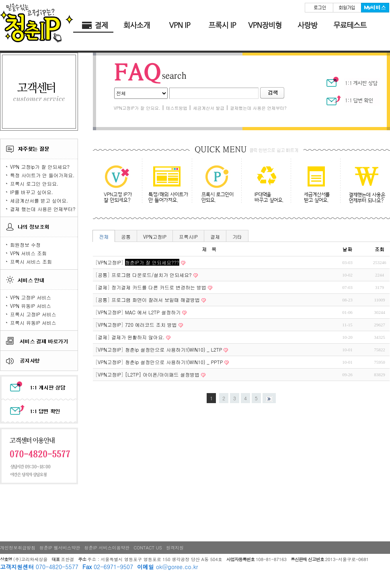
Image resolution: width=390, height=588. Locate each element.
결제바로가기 (94, 25)
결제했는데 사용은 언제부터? (258, 108)
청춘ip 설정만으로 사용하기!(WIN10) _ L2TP (173, 349)
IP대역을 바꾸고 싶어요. (263, 183)
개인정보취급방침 (18, 548)
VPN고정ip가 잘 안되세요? (117, 183)
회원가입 (347, 8)
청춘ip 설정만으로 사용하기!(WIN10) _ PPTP (174, 362)
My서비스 (375, 8)
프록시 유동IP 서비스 (33, 323)
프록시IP (188, 237)
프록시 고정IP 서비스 (33, 314)
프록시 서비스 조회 (31, 261)
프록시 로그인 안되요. (34, 183)
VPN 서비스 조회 (28, 253)
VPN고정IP (155, 237)
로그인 (319, 8)
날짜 (347, 249)
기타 (237, 237)
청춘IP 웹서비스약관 (60, 548)
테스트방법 (177, 108)
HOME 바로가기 (37, 22)
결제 (215, 237)
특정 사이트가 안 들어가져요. (42, 175)
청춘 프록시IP (222, 25)
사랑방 (308, 25)
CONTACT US (148, 548)
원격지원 (175, 548)
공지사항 (39, 361)
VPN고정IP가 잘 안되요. (137, 108)
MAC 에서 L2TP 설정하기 (153, 312)
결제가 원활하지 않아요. (138, 337)
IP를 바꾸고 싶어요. (32, 192)
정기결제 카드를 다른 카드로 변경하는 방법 (159, 287)
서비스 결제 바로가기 (39, 340)
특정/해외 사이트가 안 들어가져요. (165, 183)
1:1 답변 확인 (39, 413)
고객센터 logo (39, 92)
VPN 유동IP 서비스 (31, 306)
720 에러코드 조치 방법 (151, 325)
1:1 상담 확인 (351, 99)
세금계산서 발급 (209, 108)
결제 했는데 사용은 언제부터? (43, 209)
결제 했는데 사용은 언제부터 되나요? (360, 183)
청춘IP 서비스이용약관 (107, 548)
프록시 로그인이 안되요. (214, 183)
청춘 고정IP (180, 25)
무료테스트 (350, 25)
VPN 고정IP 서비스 (31, 297)
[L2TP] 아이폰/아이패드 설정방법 (162, 374)
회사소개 (137, 25)
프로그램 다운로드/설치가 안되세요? (152, 275)
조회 (380, 249)
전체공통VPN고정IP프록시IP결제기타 (141, 93)
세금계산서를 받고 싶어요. (39, 200)
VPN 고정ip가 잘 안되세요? (40, 167)
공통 (126, 237)
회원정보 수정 (25, 245)
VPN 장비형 (265, 25)
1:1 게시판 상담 (39, 388)
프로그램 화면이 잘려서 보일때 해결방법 (156, 300)
